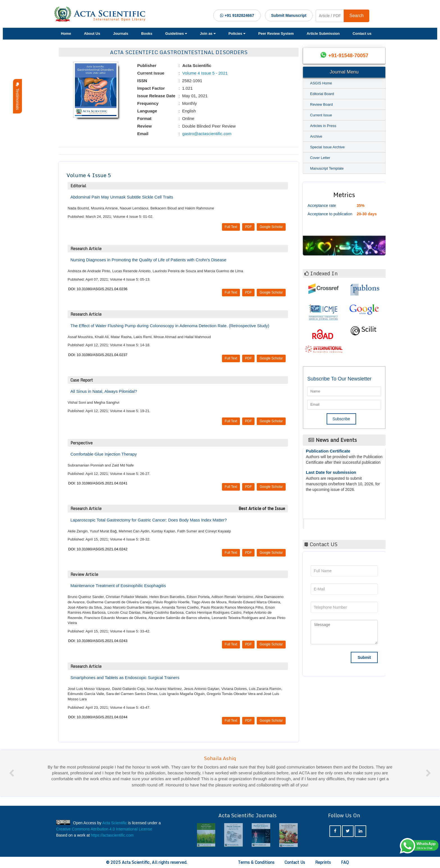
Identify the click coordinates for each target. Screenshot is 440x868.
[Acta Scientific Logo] (102, 14)
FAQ (345, 862)
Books (147, 34)
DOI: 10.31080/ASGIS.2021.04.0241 (98, 483)
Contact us (362, 34)
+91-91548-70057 (348, 56)
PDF (248, 227)
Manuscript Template (327, 168)
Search (357, 16)
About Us (92, 34)
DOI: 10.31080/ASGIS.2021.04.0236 (98, 289)
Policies (237, 34)
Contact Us (295, 862)
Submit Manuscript (289, 15)
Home (66, 34)
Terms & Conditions (256, 862)
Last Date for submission (331, 476)
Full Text (231, 227)
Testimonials (17, 96)
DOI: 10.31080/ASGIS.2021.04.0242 (98, 549)
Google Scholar (271, 227)
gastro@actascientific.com (206, 134)
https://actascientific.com (112, 835)
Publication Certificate (328, 455)
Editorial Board (322, 94)
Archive (316, 136)
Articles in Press (323, 126)
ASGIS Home (321, 83)
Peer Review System (276, 34)
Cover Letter (320, 158)
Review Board (321, 104)
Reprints (323, 862)
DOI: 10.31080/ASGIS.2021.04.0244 (98, 717)
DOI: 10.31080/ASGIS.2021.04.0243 (98, 641)
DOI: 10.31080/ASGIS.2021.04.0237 (98, 355)
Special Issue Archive (327, 147)
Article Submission (323, 34)
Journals (121, 34)
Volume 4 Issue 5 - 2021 (205, 73)
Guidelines (176, 34)
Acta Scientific (325, 522)
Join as (208, 34)
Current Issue (321, 115)
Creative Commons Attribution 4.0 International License (104, 829)
